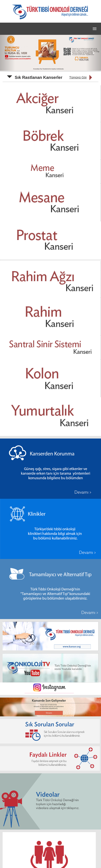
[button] (8, 53)
